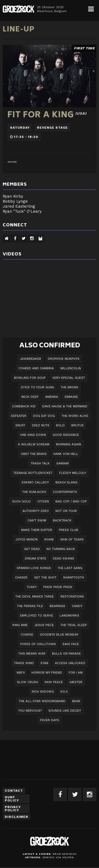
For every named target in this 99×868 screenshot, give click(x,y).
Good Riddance (66, 435)
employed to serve (37, 615)
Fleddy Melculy (73, 473)
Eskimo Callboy (35, 482)
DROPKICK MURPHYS (64, 359)
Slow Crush (27, 682)
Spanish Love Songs (34, 568)
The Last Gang (70, 568)
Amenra (52, 397)
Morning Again (69, 444)
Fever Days (50, 720)
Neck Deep (30, 397)
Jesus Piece (44, 625)
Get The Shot (45, 577)
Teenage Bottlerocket (33, 473)
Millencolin (71, 368)
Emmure (71, 397)
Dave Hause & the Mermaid (65, 406)
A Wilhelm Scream (34, 444)
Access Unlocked (70, 663)
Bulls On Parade (66, 654)
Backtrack (62, 520)
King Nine (20, 625)
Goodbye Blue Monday (59, 634)
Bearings (57, 606)
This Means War (32, 654)
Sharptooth (74, 577)
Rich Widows (43, 692)
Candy (77, 606)
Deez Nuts (41, 425)
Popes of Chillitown (38, 644)
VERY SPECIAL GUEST (69, 378)
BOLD (60, 425)
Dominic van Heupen (58, 857)
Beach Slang (66, 482)
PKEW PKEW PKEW (58, 587)
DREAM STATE (36, 558)
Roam (49, 539)
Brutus (77, 425)
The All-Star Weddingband (42, 701)
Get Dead (32, 549)
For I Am (76, 673)
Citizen (43, 501)
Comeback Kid (24, 406)
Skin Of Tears (72, 539)
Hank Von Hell (66, 454)
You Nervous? (30, 711)
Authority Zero (36, 511)
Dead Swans (63, 558)
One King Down (33, 435)
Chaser (21, 577)
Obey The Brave (34, 454)
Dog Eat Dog (44, 416)
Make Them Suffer (37, 530)
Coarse (27, 634)
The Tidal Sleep (74, 625)
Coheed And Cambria (36, 368)
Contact (14, 791)
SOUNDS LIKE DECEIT (65, 711)
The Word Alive (75, 416)
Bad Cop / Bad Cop (71, 501)
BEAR (76, 701)
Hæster (76, 682)
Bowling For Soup (30, 378)
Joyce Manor (27, 539)
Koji (64, 692)
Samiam (62, 463)
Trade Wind (24, 663)
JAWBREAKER (30, 359)
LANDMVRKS (69, 615)
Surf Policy (12, 799)
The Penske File (30, 606)
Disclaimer (16, 817)
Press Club (69, 530)
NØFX (21, 673)
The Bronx (69, 387)
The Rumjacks (34, 492)
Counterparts (65, 492)
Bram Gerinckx (65, 854)
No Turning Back (61, 549)
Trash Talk (40, 463)
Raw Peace (54, 682)
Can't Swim (37, 520)
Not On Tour (66, 511)
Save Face (71, 644)
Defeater (19, 416)
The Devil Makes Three (35, 596)
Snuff (20, 425)
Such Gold (21, 501)
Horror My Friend (47, 673)
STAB (44, 663)
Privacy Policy (13, 809)
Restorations (72, 596)
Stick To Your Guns (37, 387)
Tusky (32, 587)
